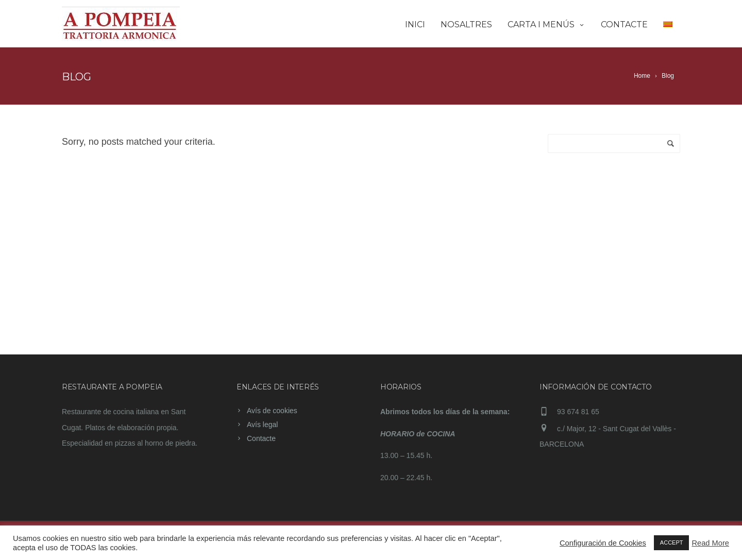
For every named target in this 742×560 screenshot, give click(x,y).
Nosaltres (466, 24)
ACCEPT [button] (672, 542)
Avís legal (262, 425)
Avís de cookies (272, 411)
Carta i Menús (546, 24)
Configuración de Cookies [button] (603, 543)
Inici (415, 24)
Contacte (624, 24)
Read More (710, 543)
